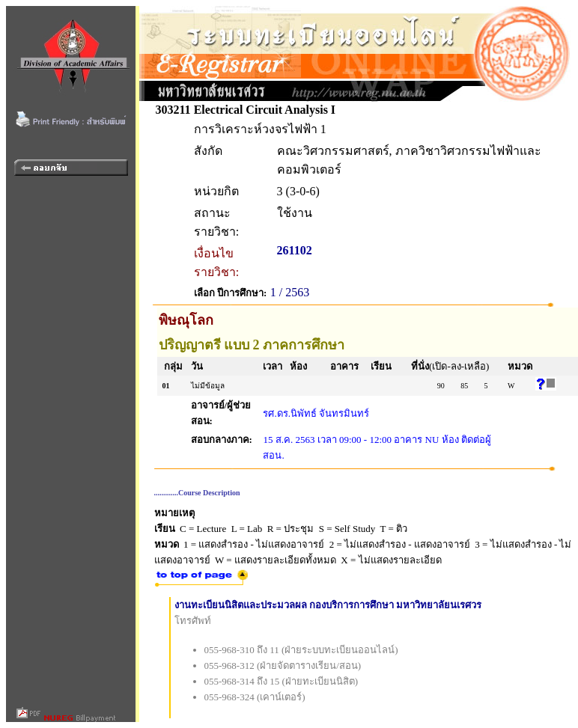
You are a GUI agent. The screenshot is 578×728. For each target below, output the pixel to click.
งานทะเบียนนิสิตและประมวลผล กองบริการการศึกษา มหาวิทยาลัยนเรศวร (328, 605)
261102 (295, 250)
